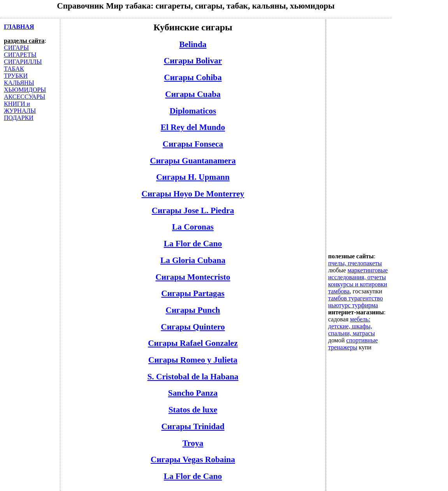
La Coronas (193, 227)
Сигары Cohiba (193, 77)
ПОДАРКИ (19, 118)
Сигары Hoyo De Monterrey (193, 194)
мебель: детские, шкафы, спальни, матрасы (351, 326)
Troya (193, 443)
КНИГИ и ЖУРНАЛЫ (20, 107)
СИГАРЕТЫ (20, 55)
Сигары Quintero (193, 327)
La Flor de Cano (193, 244)
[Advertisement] (359, 136)
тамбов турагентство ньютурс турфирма (356, 302)
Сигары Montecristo (193, 277)
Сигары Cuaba (193, 94)
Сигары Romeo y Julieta (193, 360)
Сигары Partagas (193, 293)
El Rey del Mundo (193, 127)
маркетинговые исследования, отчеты (358, 274)
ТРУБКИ (16, 76)
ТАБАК (14, 69)
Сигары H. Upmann (193, 177)
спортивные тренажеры (353, 344)
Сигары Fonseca (193, 144)
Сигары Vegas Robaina (193, 459)
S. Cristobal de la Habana (193, 377)
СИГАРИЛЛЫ (23, 62)
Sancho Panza (193, 393)
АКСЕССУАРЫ (25, 97)
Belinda (193, 44)
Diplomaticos (193, 111)
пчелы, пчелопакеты (355, 263)
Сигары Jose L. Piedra (193, 210)
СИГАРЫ (16, 48)
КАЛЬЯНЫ (19, 83)
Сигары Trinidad (193, 426)
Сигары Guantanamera (193, 161)
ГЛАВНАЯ (19, 27)
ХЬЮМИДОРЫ (25, 90)
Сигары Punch (193, 310)
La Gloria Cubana (193, 260)
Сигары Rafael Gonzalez (193, 343)
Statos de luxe (193, 410)
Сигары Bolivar (193, 61)
